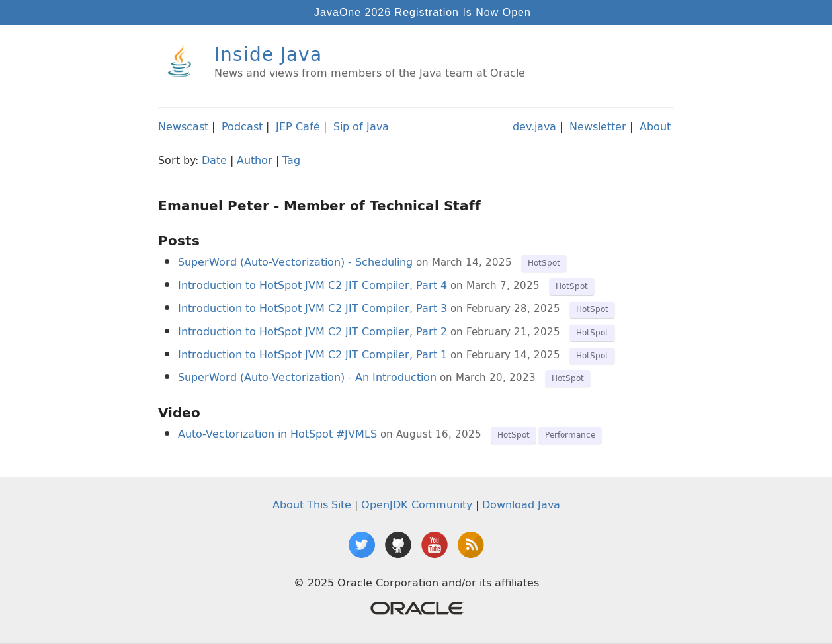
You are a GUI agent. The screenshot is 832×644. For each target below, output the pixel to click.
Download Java (521, 504)
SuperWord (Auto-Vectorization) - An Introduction (307, 377)
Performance (570, 435)
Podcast (242, 126)
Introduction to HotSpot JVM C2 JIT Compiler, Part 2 (312, 331)
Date (214, 160)
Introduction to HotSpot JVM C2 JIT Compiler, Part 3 (312, 308)
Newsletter (598, 126)
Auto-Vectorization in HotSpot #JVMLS (277, 434)
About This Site (312, 504)
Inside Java (268, 54)
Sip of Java (361, 126)
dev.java (534, 126)
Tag (291, 160)
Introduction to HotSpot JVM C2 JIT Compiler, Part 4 (312, 285)
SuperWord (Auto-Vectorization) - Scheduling (295, 262)
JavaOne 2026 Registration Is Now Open (423, 12)
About (655, 126)
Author (255, 160)
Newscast (183, 126)
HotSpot (544, 263)
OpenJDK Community (417, 504)
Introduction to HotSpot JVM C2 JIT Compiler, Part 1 (312, 354)
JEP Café (298, 126)
